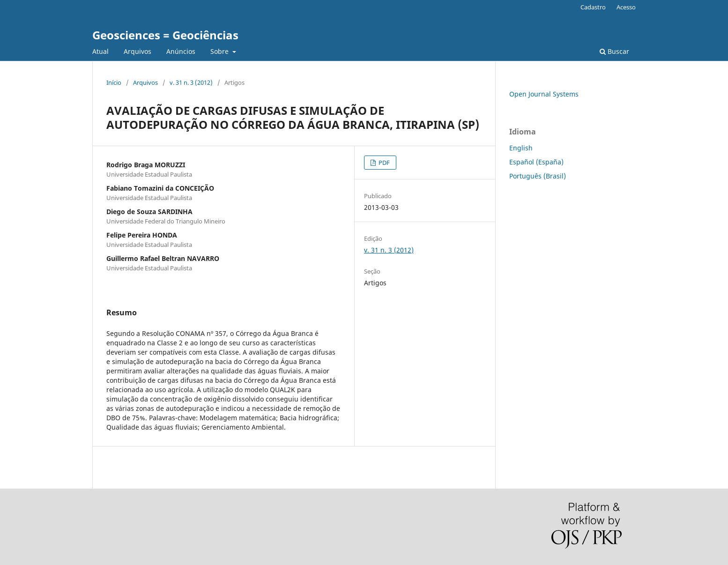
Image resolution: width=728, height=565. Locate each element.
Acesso (626, 7)
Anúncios (181, 51)
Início (114, 82)
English (521, 148)
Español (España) (536, 162)
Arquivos (137, 51)
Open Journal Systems (544, 94)
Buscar (614, 51)
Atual (100, 51)
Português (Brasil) (538, 176)
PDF (383, 163)
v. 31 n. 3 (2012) (191, 82)
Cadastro (593, 7)
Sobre (220, 51)
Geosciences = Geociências (165, 35)
